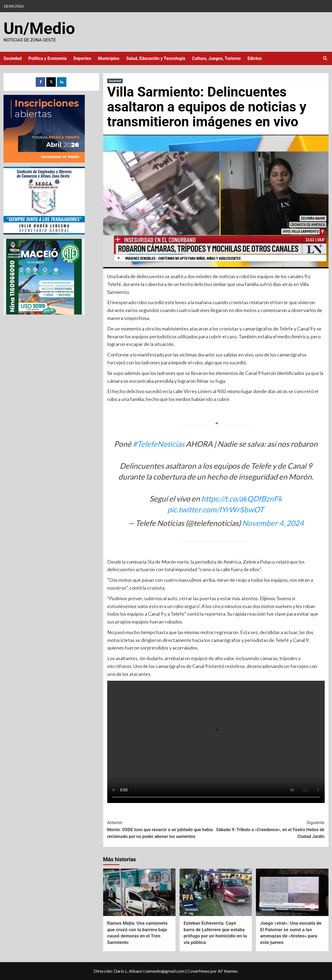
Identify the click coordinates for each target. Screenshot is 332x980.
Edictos (255, 58)
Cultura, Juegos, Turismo (216, 58)
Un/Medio (39, 28)
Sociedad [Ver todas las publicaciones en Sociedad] (115, 81)
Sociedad (13, 58)
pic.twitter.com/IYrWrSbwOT (216, 509)
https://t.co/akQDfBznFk (242, 499)
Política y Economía (48, 58)
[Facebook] (40, 82)
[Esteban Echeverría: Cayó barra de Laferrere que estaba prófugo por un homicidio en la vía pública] (216, 892)
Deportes (82, 58)
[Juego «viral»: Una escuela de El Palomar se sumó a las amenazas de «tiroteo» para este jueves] (292, 892)
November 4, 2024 (273, 523)
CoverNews (198, 971)
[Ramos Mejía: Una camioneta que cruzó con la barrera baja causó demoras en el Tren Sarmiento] (139, 892)
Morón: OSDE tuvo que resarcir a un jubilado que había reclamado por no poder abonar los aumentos (162, 829)
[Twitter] (51, 82)
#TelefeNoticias (159, 444)
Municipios (109, 58)
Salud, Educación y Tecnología (156, 58)
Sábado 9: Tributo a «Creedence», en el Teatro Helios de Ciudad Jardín (270, 829)
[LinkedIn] (62, 82)
